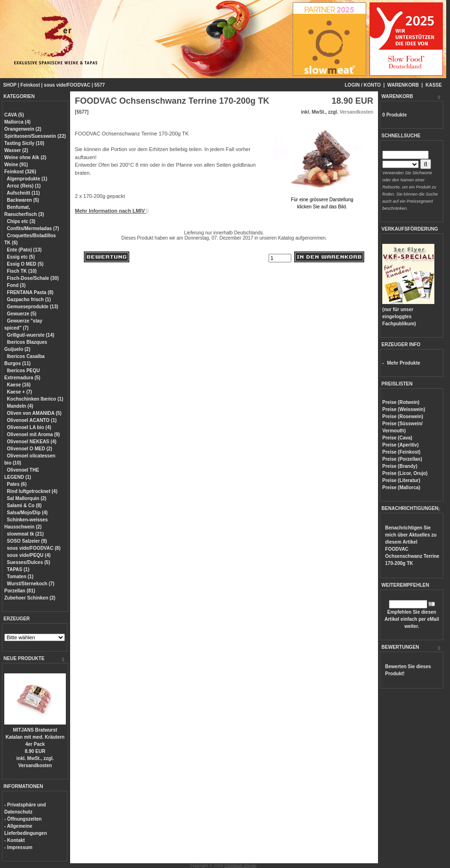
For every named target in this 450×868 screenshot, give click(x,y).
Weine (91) (16, 165)
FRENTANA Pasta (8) (30, 292)
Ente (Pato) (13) (24, 250)
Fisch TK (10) (22, 271)
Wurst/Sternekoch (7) (31, 584)
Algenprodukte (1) (27, 179)
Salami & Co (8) (24, 506)
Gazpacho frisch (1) (29, 300)
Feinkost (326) (20, 172)
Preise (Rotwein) (401, 402)
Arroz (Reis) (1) (24, 186)
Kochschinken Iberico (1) (35, 399)
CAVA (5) (14, 115)
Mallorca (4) (18, 122)
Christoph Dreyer (240, 866)
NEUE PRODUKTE (24, 658)
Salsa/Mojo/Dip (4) (27, 513)
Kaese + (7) (20, 392)
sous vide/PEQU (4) (29, 555)
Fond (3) (16, 285)
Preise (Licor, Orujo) (405, 473)
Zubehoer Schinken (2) (30, 598)
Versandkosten (35, 765)
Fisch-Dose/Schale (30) (33, 278)
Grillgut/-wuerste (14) (31, 335)
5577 (99, 85)
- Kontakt (14, 840)
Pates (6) (17, 484)
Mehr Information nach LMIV (112, 211)
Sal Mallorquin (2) (27, 498)
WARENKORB (403, 85)
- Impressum (18, 847)
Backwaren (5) (23, 200)
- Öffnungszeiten (23, 819)
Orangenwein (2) (23, 129)
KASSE (433, 85)
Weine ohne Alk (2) (25, 157)
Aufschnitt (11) (23, 193)
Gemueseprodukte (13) (33, 307)
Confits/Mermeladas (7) (33, 228)
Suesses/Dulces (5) (29, 562)
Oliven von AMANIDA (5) (34, 413)
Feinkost (30, 85)
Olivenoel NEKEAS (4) (32, 442)
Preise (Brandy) (400, 466)
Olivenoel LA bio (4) (29, 427)
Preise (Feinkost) (401, 452)
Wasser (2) (16, 150)
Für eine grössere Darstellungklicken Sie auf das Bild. (322, 200)
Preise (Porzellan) (402, 459)
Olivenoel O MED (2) (30, 449)
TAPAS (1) (18, 569)
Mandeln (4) (20, 406)
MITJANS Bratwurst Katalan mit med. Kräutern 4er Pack (35, 737)
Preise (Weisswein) (404, 409)
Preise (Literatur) (401, 480)
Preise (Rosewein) (403, 416)
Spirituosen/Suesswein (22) (35, 136)
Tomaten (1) (20, 577)
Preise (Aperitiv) (400, 445)
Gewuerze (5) (22, 314)
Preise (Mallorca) (401, 488)
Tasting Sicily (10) (24, 143)
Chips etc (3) (21, 221)
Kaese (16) (19, 385)
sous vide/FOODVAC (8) (34, 548)
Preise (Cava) (397, 438)
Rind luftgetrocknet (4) (32, 491)
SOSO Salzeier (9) (27, 541)
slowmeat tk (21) (26, 534)
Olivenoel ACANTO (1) (32, 420)
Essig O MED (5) (25, 264)
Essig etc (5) (21, 257)
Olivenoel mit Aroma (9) (34, 434)
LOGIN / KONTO (363, 85)
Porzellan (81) (20, 591)
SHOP (10, 85)
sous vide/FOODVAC (67, 85)
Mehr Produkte (404, 363)
